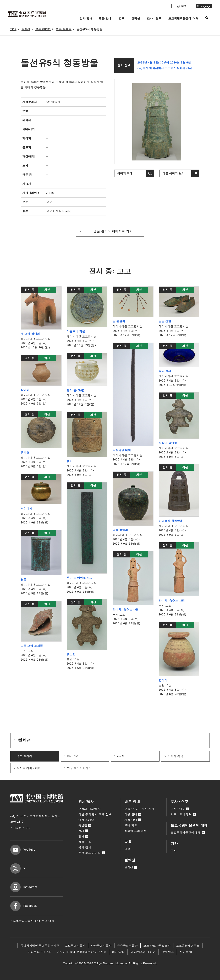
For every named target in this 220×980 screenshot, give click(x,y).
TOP (13, 29)
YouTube (23, 850)
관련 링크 (167, 952)
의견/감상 (118, 952)
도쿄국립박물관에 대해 (183, 18)
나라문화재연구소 (40, 952)
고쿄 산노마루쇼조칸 (157, 946)
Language (204, 6)
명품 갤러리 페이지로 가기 (113, 231)
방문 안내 (105, 18)
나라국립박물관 (101, 946)
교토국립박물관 (75, 946)
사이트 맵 (186, 952)
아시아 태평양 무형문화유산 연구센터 (82, 952)
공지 (174, 851)
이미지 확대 (125, 173)
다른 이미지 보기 (174, 173)
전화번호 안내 (21, 828)
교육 (122, 18)
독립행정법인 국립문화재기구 (40, 946)
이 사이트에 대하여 (143, 952)
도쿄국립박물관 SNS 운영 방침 (32, 921)
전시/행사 (86, 18)
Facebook (24, 906)
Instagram (24, 887)
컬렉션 (136, 18)
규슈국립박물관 (127, 946)
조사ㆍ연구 (154, 18)
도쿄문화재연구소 (188, 946)
